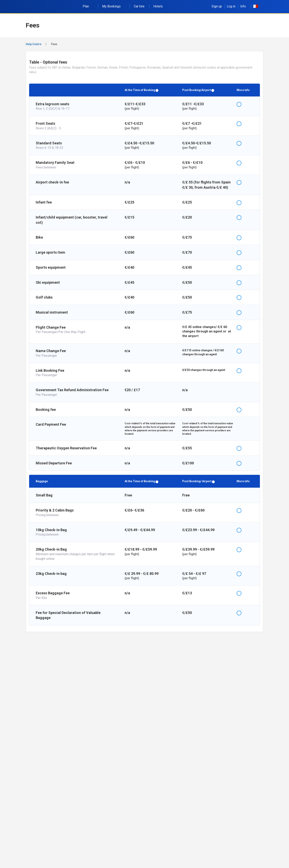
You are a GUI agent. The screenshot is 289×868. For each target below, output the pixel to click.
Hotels (158, 6)
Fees (54, 44)
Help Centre (34, 44)
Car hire (139, 6)
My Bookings (114, 6)
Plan (88, 6)
